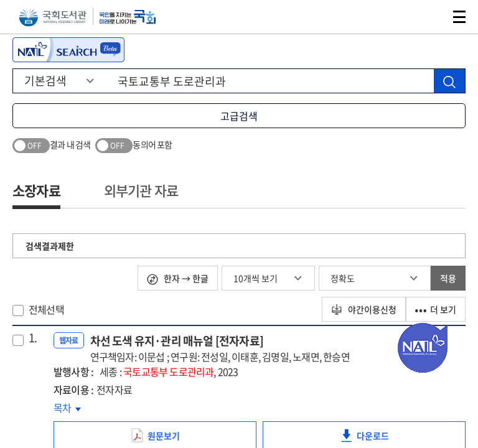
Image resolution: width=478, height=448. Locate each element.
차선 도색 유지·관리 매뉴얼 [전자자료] (220, 348)
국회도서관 (53, 17)
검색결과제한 (50, 246)
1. (33, 338)
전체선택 (46, 309)
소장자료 (36, 190)
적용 (448, 278)
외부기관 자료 (141, 190)
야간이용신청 (364, 309)
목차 (67, 408)
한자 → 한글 (178, 278)
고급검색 (239, 116)
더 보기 (436, 309)
